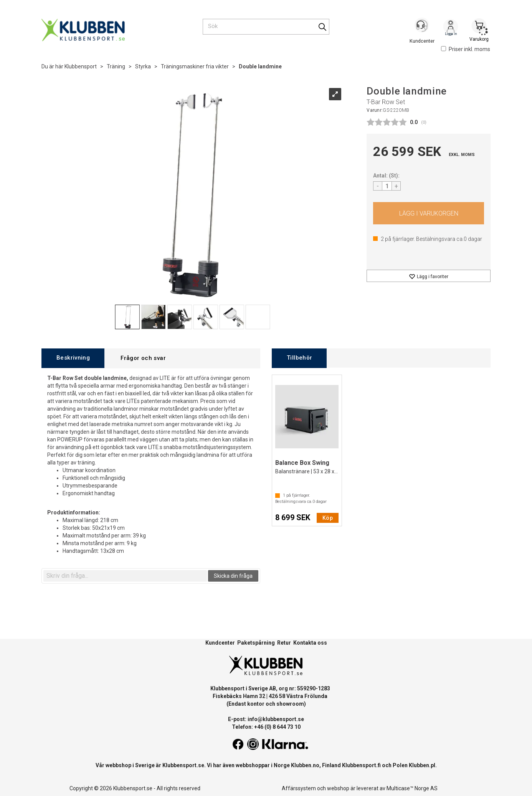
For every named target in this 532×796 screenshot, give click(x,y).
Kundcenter (220, 643)
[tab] (73, 358)
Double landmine (260, 66)
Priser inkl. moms (466, 49)
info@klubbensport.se (276, 719)
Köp (429, 213)
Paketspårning (256, 643)
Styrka (143, 66)
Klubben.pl (422, 765)
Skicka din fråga (233, 576)
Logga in (451, 27)
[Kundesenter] (422, 27)
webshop (338, 788)
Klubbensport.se (183, 765)
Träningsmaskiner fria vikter (195, 66)
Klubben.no (305, 765)
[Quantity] (387, 186)
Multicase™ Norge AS (412, 788)
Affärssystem (299, 788)
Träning (116, 66)
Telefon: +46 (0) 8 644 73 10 (266, 727)
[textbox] (125, 576)
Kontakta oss (310, 643)
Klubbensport (81, 66)
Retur (284, 643)
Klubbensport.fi (361, 765)
